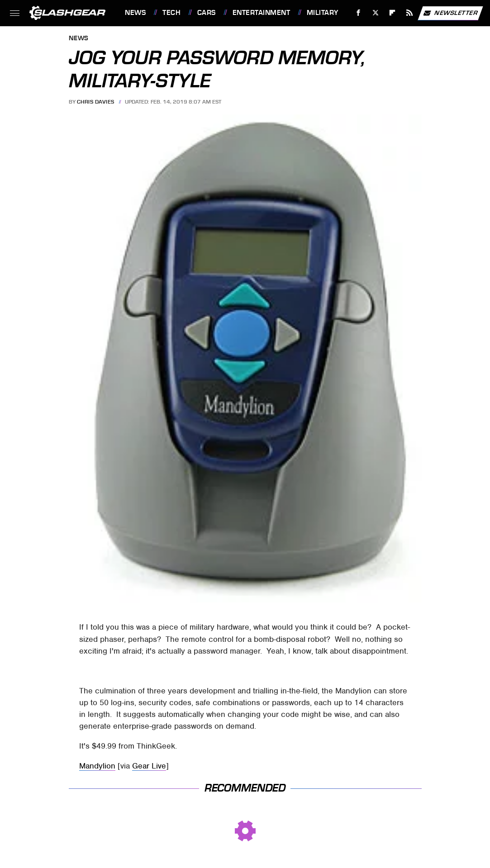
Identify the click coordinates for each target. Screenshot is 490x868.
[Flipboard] (392, 13)
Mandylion (97, 766)
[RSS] (410, 13)
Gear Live (149, 766)
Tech (171, 13)
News (135, 13)
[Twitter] (375, 13)
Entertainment (262, 13)
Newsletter (450, 13)
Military (323, 13)
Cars (207, 13)
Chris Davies (96, 102)
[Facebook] (359, 13)
